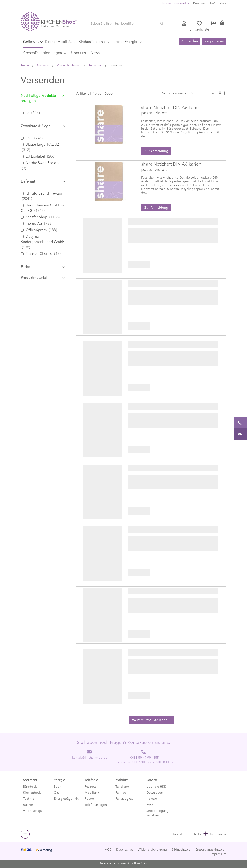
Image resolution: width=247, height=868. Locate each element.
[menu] (98, 48)
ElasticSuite (140, 864)
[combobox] (127, 24)
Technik (28, 799)
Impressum (218, 854)
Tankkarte (122, 787)
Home (25, 66)
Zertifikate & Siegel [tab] (36, 126)
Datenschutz (125, 850)
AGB (108, 850)
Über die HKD (156, 787)
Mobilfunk (92, 793)
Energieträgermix (66, 799)
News (223, 4)
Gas (57, 793)
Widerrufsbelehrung (152, 850)
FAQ (213, 4)
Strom (58, 787)
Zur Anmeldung (156, 151)
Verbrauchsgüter (35, 811)
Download (199, 4)
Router (89, 799)
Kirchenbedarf (33, 793)
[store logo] (49, 22)
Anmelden (189, 42)
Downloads (154, 793)
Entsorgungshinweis (210, 850)
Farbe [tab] (25, 267)
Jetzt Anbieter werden (175, 4)
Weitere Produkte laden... (151, 720)
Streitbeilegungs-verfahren (159, 813)
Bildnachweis (181, 850)
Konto (185, 24)
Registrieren (214, 42)
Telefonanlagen (96, 805)
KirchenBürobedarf (69, 66)
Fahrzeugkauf (125, 799)
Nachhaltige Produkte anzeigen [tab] (38, 99)
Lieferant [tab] (28, 182)
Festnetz (90, 787)
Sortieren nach (174, 93)
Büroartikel (95, 66)
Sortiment (43, 66)
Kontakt (152, 799)
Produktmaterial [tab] (34, 278)
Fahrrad (121, 793)
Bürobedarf (31, 787)
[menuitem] (33, 42)
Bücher (28, 805)
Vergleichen (214, 24)
